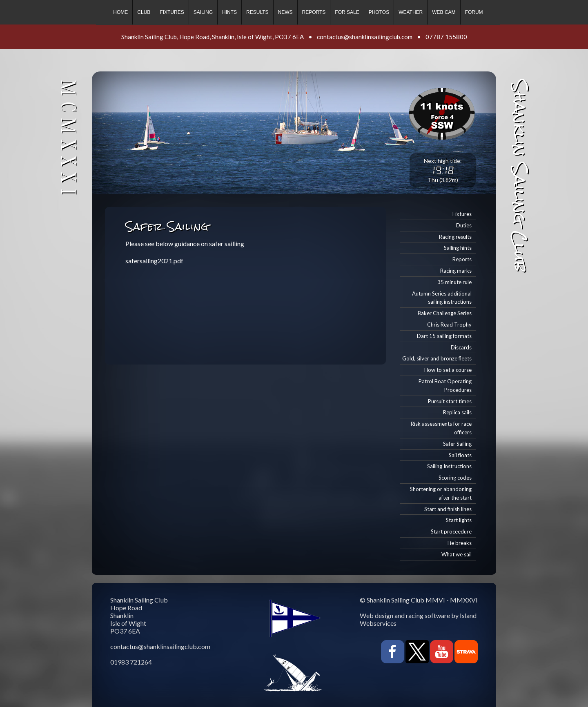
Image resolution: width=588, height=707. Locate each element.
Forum (474, 12)
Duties (464, 225)
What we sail (457, 554)
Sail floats (460, 455)
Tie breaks (459, 543)
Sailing (203, 12)
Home (120, 12)
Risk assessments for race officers (441, 428)
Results (257, 12)
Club (144, 12)
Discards (461, 347)
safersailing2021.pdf (154, 261)
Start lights (459, 520)
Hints (229, 12)
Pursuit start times (450, 401)
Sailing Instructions (449, 466)
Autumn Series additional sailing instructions (442, 298)
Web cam (444, 12)
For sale (347, 12)
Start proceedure (451, 531)
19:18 (443, 170)
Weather (411, 12)
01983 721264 (131, 662)
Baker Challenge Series (445, 313)
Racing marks (456, 271)
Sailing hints (458, 248)
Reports (314, 12)
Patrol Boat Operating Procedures (445, 386)
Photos (379, 12)
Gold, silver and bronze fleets (437, 358)
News (285, 12)
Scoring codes (455, 478)
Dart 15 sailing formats (444, 336)
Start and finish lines (448, 509)
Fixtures (172, 12)
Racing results (455, 237)
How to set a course (448, 370)
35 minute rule (454, 282)
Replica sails (457, 412)
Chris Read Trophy (449, 325)
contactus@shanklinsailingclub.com (365, 37)
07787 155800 (446, 37)
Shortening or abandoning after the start (441, 493)
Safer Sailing (457, 444)
